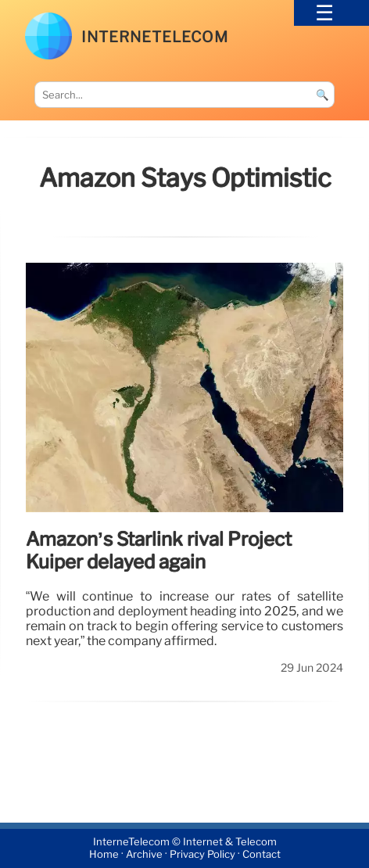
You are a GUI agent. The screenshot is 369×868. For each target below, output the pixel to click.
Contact (262, 855)
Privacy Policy (202, 855)
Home (104, 855)
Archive (144, 855)
